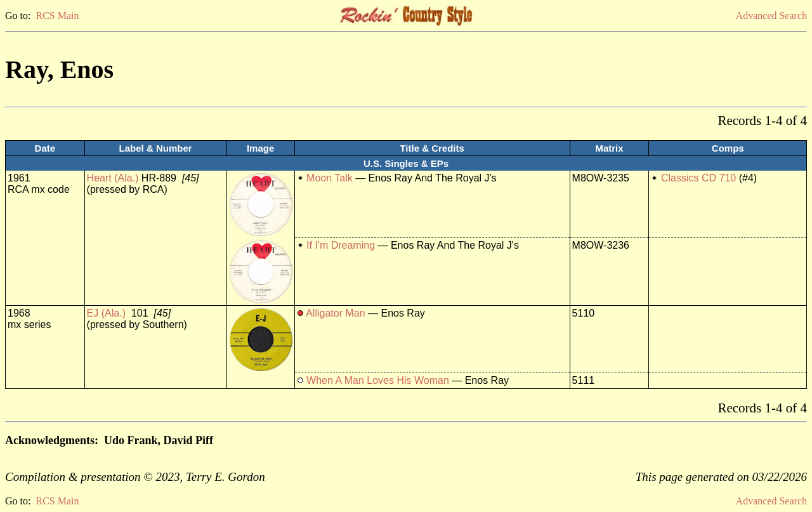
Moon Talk (330, 178)
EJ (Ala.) (106, 313)
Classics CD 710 (698, 178)
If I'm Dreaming (341, 245)
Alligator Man (335, 313)
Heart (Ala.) (113, 178)
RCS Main (57, 16)
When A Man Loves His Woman (378, 380)
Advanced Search (771, 16)
